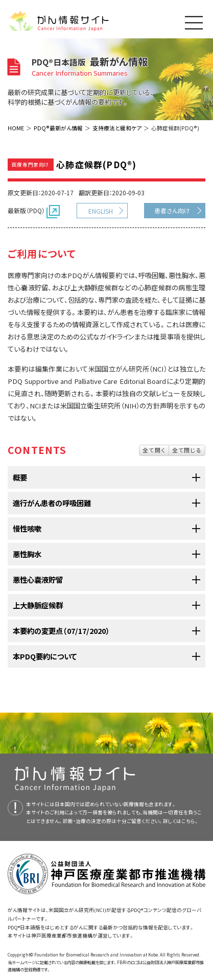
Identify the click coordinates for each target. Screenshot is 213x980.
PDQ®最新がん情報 (58, 128)
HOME (16, 128)
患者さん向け (172, 210)
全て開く (154, 450)
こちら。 (190, 821)
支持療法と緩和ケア (117, 128)
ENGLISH (101, 211)
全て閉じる (187, 450)
